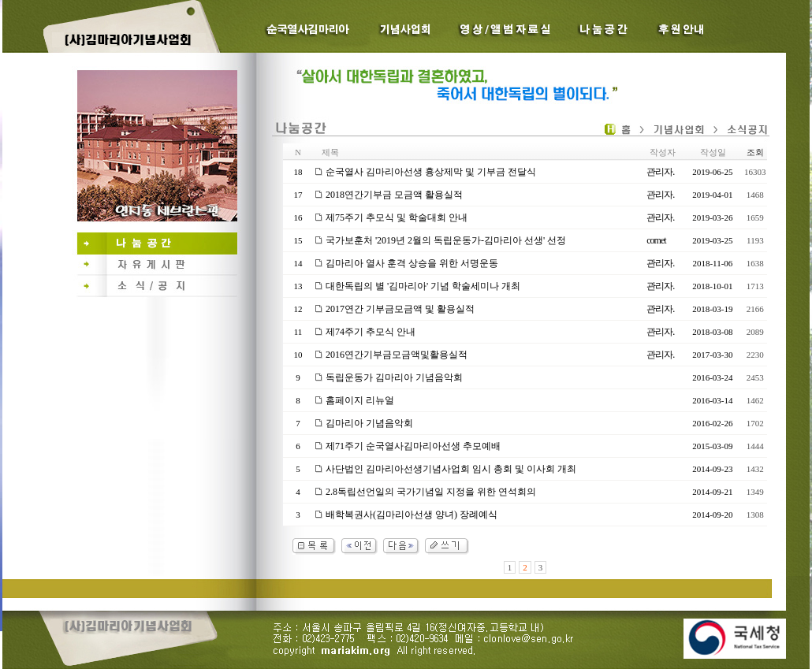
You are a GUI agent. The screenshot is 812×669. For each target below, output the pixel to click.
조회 (755, 152)
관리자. (660, 172)
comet (656, 240)
